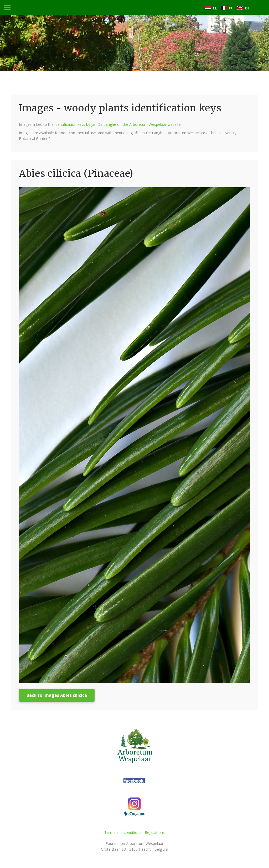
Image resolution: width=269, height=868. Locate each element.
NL (215, 8)
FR (231, 8)
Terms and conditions (123, 832)
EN (247, 8)
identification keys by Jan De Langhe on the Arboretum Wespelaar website (118, 124)
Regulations (155, 832)
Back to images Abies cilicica (57, 695)
